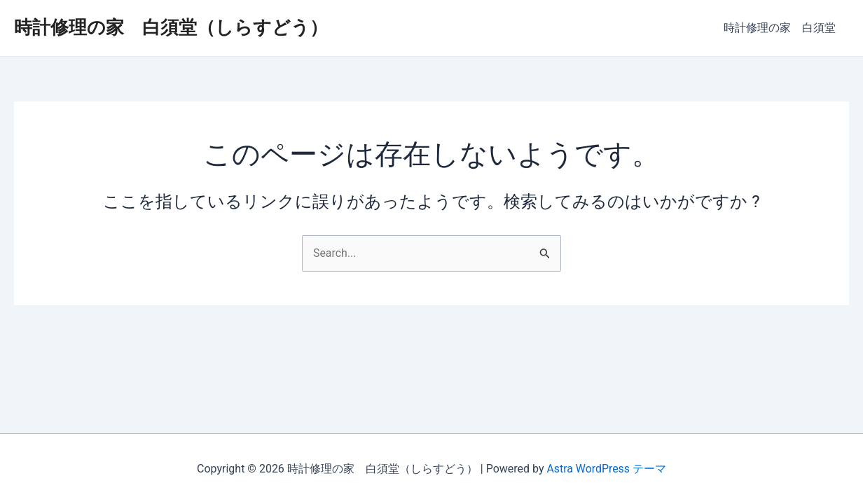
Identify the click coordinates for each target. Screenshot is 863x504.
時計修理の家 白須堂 (782, 28)
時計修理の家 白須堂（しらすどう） (171, 27)
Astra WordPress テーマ (606, 469)
